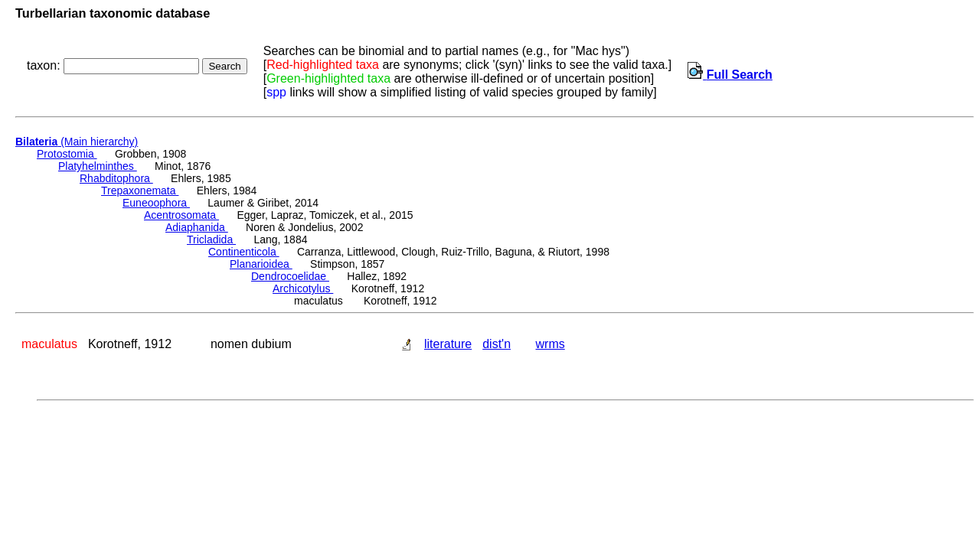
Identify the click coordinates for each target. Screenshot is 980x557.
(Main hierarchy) (77, 142)
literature (448, 344)
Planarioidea (261, 264)
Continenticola (244, 252)
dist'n (497, 344)
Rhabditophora (116, 178)
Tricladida (211, 239)
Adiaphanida (197, 227)
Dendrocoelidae (290, 276)
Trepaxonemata (140, 191)
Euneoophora (156, 203)
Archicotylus (303, 288)
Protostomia (67, 154)
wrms (550, 344)
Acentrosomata (181, 215)
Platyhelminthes (98, 166)
